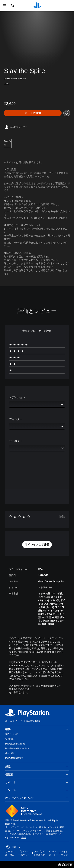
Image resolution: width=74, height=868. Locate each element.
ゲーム (19, 721)
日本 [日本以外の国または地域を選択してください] (13, 847)
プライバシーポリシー (24, 853)
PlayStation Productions (17, 748)
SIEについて (12, 734)
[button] (37, 545)
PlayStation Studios (15, 744)
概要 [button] (37, 729)
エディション (17, 397)
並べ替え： (16, 441)
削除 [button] (62, 516)
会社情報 (10, 753)
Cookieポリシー (54, 853)
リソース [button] (37, 790)
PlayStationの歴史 (14, 758)
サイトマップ (64, 853)
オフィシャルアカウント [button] (37, 798)
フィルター (16, 419)
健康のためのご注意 (19, 689)
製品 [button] (37, 767)
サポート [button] (37, 782)
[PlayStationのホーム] (37, 6)
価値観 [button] (37, 775)
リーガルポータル (10, 853)
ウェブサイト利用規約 (39, 853)
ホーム (9, 721)
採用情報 (10, 739)
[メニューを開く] (4, 6)
